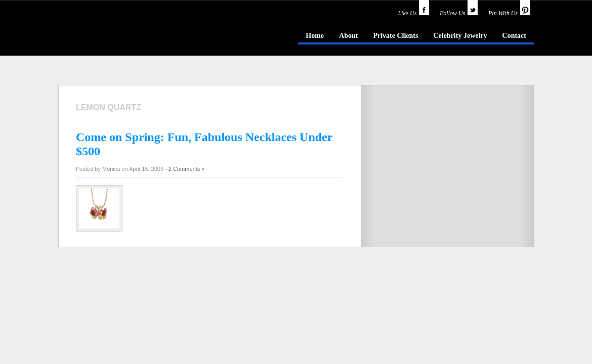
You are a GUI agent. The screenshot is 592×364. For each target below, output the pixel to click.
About (348, 36)
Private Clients (395, 36)
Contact (514, 36)
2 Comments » (187, 169)
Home (315, 36)
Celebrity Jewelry (460, 36)
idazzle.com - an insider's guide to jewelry (131, 35)
